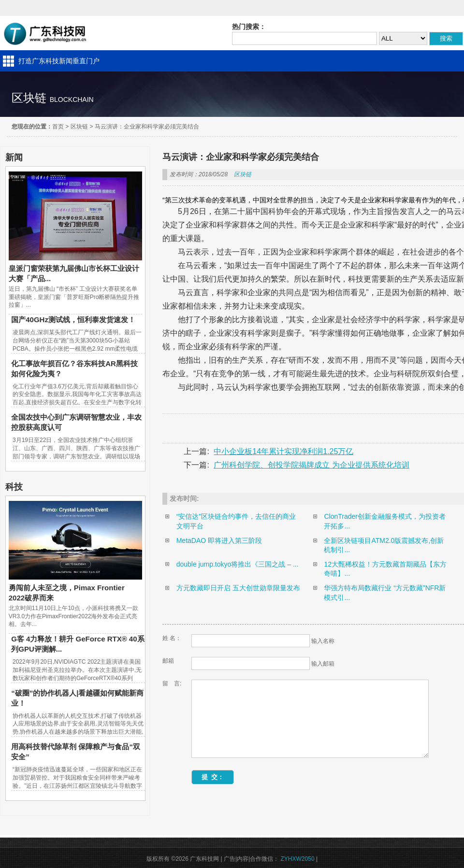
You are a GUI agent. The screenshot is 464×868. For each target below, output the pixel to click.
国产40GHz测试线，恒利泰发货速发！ (73, 320)
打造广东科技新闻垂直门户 (59, 61)
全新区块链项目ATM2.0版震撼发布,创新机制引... (384, 545)
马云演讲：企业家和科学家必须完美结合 (147, 127)
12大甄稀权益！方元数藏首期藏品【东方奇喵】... (385, 569)
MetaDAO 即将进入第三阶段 (219, 541)
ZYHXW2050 (298, 859)
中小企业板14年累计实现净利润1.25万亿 (283, 451)
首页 (58, 127)
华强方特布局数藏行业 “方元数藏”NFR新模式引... (385, 593)
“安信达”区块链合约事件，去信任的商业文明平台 (236, 521)
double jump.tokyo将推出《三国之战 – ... (238, 564)
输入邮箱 (323, 664)
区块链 (79, 127)
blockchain (72, 100)
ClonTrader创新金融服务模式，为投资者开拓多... (385, 521)
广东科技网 (46, 33)
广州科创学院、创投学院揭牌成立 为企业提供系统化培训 (311, 465)
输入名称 (323, 641)
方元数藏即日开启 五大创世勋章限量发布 (238, 588)
